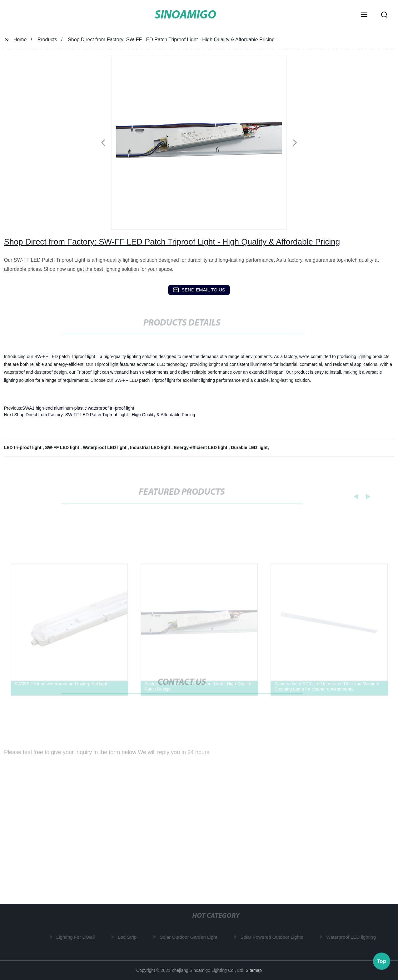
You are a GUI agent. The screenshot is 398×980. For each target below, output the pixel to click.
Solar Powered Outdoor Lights (273, 937)
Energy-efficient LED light (201, 447)
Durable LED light (249, 447)
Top (382, 961)
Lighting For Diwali (77, 937)
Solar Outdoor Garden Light (190, 937)
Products (47, 40)
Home (20, 40)
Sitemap (254, 970)
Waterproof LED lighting (353, 937)
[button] (364, 15)
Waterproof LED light (105, 447)
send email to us (199, 290)
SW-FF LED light (63, 447)
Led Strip (129, 937)
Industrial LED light (151, 447)
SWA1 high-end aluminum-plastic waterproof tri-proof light (78, 408)
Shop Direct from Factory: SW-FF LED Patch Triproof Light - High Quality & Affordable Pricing (104, 415)
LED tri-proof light (23, 447)
